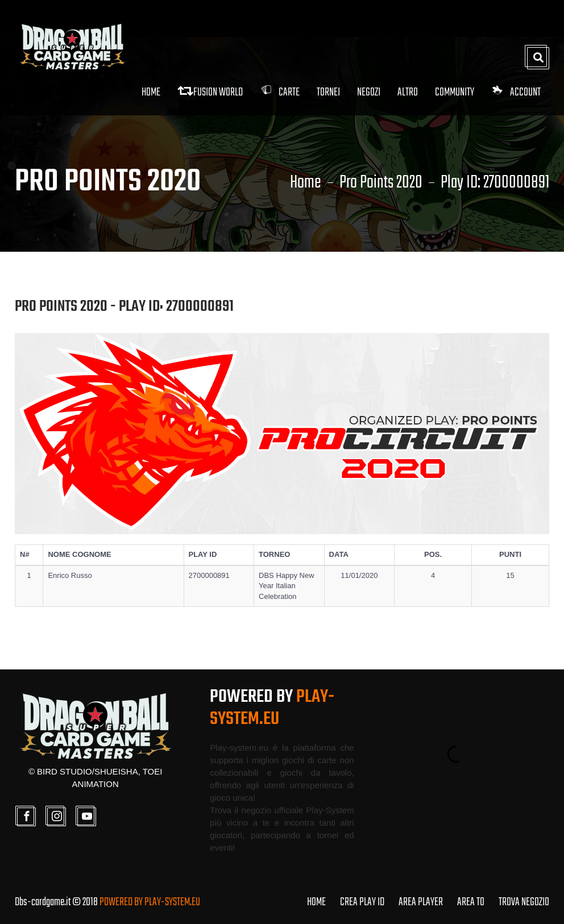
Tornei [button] (328, 92)
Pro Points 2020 (381, 183)
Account (516, 92)
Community (455, 92)
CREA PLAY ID (362, 902)
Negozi (369, 92)
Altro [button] (408, 92)
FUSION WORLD (210, 92)
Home (151, 92)
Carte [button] (280, 92)
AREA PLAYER (421, 902)
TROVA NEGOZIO (524, 902)
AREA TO (471, 902)
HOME (316, 902)
